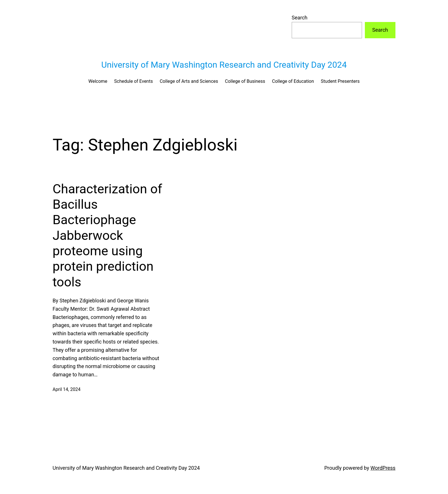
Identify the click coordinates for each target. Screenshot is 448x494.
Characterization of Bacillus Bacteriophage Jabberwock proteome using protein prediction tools (107, 235)
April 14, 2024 (67, 389)
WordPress (383, 468)
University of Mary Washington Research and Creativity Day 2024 (224, 65)
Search (300, 18)
